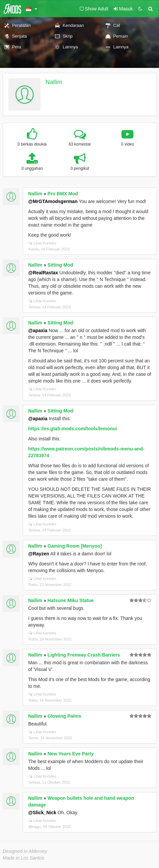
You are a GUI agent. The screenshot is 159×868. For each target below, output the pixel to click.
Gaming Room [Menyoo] (75, 546)
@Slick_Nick (42, 813)
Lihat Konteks (42, 243)
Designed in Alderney (25, 851)
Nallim (54, 82)
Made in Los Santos (23, 858)
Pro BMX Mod (63, 194)
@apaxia (38, 330)
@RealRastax (43, 273)
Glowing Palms (64, 716)
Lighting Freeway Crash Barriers (84, 655)
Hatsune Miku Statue (71, 600)
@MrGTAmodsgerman (53, 201)
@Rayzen (39, 554)
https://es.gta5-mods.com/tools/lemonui (72, 429)
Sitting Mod (60, 265)
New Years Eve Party (71, 754)
